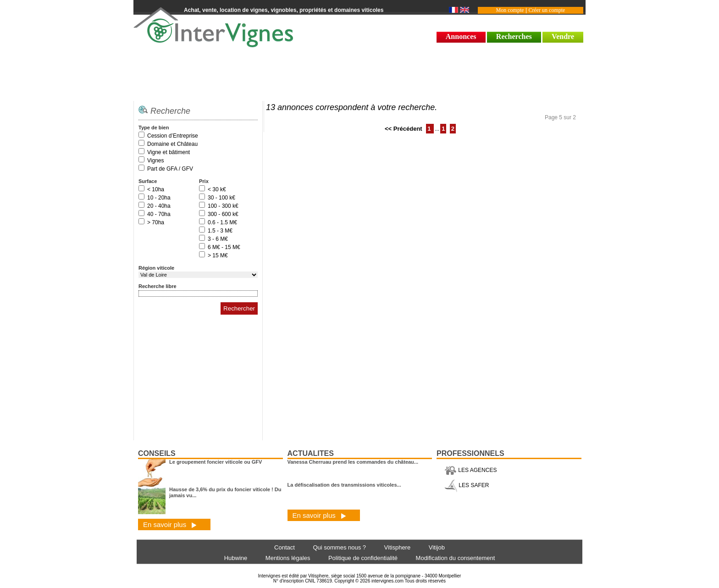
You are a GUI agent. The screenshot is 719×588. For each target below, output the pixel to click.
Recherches (514, 36)
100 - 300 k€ (223, 206)
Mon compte (510, 10)
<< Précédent (404, 129)
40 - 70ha (159, 214)
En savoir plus (170, 524)
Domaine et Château (172, 144)
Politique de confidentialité (363, 558)
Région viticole (156, 268)
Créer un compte (547, 10)
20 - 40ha (159, 206)
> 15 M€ (218, 255)
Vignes (155, 161)
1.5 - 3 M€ (220, 231)
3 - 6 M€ (218, 239)
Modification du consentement (456, 558)
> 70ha (156, 222)
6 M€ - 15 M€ (224, 247)
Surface (148, 181)
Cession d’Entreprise (173, 136)
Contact (285, 547)
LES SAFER (467, 485)
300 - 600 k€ (223, 214)
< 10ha (156, 189)
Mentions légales (288, 558)
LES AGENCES (470, 470)
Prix (204, 181)
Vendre (563, 36)
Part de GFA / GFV (170, 169)
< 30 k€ (217, 189)
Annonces (461, 36)
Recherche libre (158, 286)
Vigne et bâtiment (169, 152)
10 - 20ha (159, 198)
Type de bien (154, 128)
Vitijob (437, 547)
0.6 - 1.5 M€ (222, 222)
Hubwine (236, 558)
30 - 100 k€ (221, 198)
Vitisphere (398, 547)
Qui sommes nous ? (339, 547)
